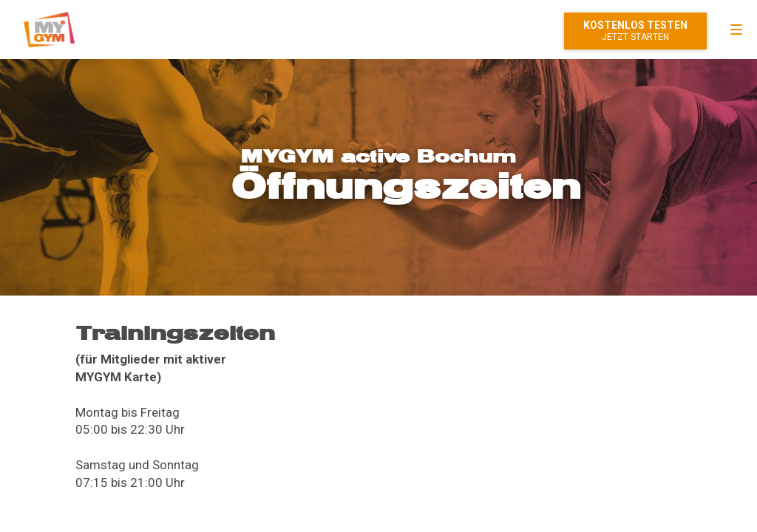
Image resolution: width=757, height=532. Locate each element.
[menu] (736, 30)
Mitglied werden (635, 31)
